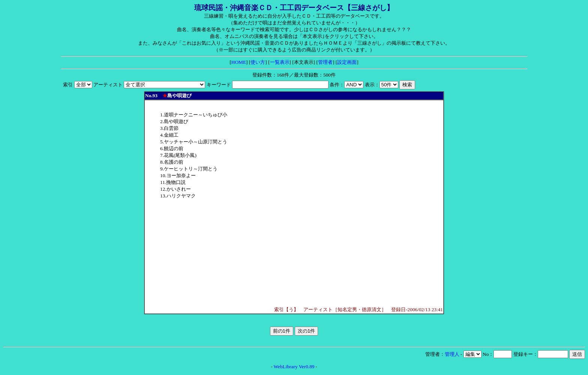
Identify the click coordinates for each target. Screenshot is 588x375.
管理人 (452, 354)
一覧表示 (280, 62)
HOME (239, 62)
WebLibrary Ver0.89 (294, 367)
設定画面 (347, 62)
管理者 (325, 62)
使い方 (258, 62)
